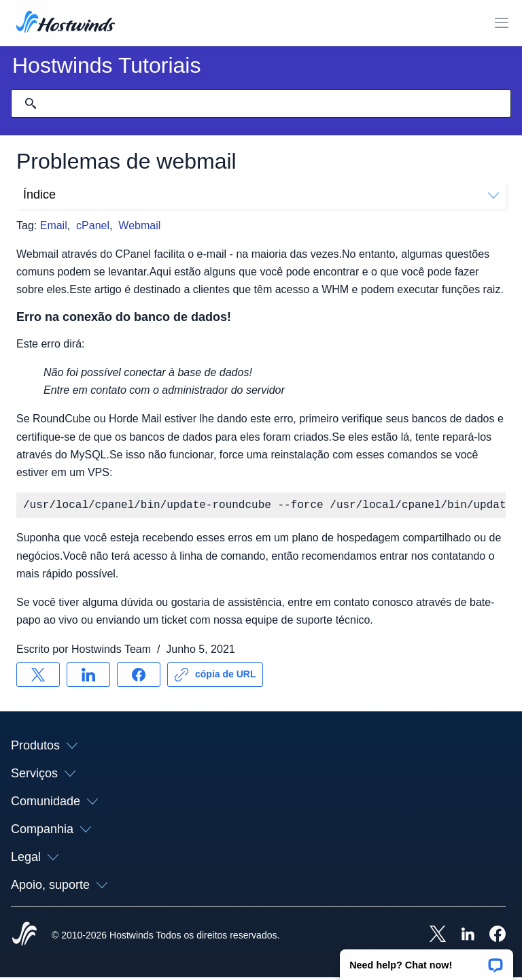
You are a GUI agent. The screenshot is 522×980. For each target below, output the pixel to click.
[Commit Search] (31, 103)
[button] (427, 960)
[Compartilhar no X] (38, 677)
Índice (261, 195)
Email (54, 225)
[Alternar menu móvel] (502, 23)
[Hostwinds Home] (24, 938)
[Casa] (66, 23)
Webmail (139, 225)
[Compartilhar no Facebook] (139, 677)
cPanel (93, 225)
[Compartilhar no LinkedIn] (88, 677)
